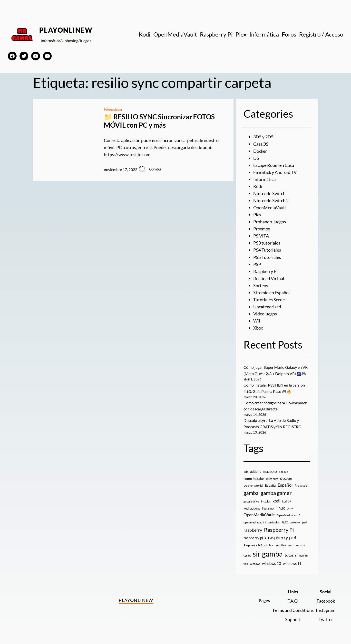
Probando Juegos (270, 221)
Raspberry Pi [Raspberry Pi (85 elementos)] (279, 527)
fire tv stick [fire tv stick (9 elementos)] (302, 483)
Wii (257, 319)
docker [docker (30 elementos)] (286, 476)
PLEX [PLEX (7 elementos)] (285, 520)
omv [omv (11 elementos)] (290, 506)
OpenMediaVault (270, 207)
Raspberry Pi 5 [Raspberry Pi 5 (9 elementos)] (253, 543)
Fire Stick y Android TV (275, 172)
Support (293, 616)
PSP (257, 263)
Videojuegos (265, 312)
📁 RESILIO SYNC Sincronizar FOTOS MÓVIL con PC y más (159, 121)
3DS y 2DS (263, 137)
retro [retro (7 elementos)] (291, 543)
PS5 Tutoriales (267, 256)
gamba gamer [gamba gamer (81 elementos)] (276, 490)
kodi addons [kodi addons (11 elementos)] (252, 506)
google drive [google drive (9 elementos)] (251, 499)
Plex (257, 214)
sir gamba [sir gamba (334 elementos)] (268, 551)
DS (256, 158)
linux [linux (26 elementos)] (281, 505)
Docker (260, 151)
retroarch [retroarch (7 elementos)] (302, 543)
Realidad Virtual (269, 277)
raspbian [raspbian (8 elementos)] (269, 543)
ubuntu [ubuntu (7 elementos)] (303, 553)
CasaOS (261, 144)
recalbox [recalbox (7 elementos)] (281, 543)
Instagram (326, 607)
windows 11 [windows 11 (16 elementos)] (292, 561)
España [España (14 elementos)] (270, 483)
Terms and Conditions (293, 607)
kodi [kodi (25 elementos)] (276, 498)
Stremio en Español (272, 291)
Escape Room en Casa (274, 165)
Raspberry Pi (265, 270)
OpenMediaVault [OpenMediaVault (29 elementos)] (259, 512)
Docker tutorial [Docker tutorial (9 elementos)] (253, 483)
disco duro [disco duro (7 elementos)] (272, 476)
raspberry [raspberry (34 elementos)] (253, 527)
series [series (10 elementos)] (247, 553)
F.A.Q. (293, 598)
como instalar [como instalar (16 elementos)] (254, 476)
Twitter (326, 616)
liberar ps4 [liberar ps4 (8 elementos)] (268, 506)
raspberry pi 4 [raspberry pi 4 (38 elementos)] (282, 535)
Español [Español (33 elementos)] (285, 483)
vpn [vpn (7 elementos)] (246, 561)
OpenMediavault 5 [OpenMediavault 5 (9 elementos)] (289, 513)
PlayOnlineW (66, 30)
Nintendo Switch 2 (271, 200)
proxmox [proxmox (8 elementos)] (295, 520)
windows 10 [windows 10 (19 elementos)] (272, 561)
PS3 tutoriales (267, 242)
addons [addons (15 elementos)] (256, 469)
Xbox (258, 326)
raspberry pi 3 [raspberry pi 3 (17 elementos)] (255, 535)
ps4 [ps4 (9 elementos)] (305, 520)
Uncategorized (267, 305)
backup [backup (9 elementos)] (284, 469)
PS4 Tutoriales (267, 249)
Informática (113, 109)
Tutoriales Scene (269, 298)
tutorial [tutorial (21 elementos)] (291, 552)
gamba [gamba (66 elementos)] (251, 490)
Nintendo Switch (269, 193)
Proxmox (262, 228)
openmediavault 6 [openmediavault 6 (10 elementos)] (255, 520)
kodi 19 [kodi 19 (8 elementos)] (287, 499)
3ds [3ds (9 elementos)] (246, 469)
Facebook (326, 598)
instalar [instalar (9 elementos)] (266, 499)
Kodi (258, 186)
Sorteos (261, 284)
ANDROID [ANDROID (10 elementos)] (270, 469)
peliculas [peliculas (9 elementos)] (274, 520)
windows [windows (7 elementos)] (255, 561)
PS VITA (261, 235)
